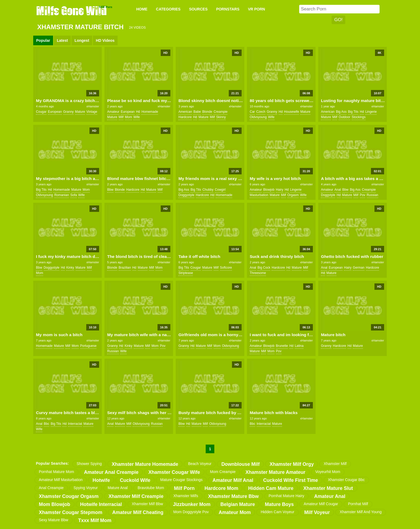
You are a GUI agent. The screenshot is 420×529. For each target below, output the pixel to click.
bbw (110, 190)
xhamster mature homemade (145, 464)
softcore (226, 268)
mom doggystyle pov (191, 512)
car (252, 112)
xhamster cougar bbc (346, 480)
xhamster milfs (186, 496)
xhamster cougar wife (174, 472)
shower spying (89, 464)
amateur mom (235, 512)
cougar (41, 112)
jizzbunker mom (192, 504)
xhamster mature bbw (233, 496)
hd (138, 112)
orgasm (293, 195)
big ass (341, 112)
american (185, 112)
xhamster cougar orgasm (69, 496)
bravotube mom (151, 488)
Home (142, 9)
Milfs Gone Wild (72, 10)
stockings (359, 117)
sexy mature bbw (54, 520)
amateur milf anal (233, 480)
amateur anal (330, 496)
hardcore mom (221, 488)
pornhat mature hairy (286, 496)
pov (363, 195)
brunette (282, 346)
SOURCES (198, 9)
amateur (113, 112)
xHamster (93, 106)
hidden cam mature (271, 488)
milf (121, 117)
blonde (207, 112)
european (55, 112)
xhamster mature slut (328, 488)
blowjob (269, 190)
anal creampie (51, 488)
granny (68, 112)
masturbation (259, 195)
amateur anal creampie (111, 472)
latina (299, 346)
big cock (264, 268)
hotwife (101, 480)
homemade (150, 112)
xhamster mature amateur (275, 472)
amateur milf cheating (138, 512)
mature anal (118, 488)
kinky (70, 268)
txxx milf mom (95, 520)
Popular (43, 40)
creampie (220, 112)
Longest (82, 40)
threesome (258, 273)
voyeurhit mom (328, 472)
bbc (46, 424)
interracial (75, 424)
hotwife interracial (101, 504)
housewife (291, 112)
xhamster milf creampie (136, 496)
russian (372, 195)
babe (197, 112)
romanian (62, 195)
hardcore (185, 117)
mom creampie (223, 472)
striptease (186, 273)
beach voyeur (200, 464)
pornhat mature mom (57, 472)
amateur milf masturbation (61, 480)
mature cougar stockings (181, 480)
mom (128, 117)
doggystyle (186, 195)
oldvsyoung (258, 117)
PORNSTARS (228, 9)
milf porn (184, 488)
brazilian (125, 268)
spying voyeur (86, 488)
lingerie (371, 112)
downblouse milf (240, 464)
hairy (280, 190)
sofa (74, 195)
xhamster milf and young (361, 512)
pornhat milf (358, 504)
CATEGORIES (168, 9)
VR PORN (257, 9)
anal (338, 190)
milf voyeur (317, 512)
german (359, 268)
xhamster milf (335, 464)
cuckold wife (135, 480)
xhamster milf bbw (147, 504)
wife (137, 117)
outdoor (344, 117)
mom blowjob (55, 504)
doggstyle (328, 195)
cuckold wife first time (291, 480)
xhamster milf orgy (292, 464)
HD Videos (105, 40)
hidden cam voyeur (277, 512)
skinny (221, 117)
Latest (62, 40)
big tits (353, 112)
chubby (208, 190)
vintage (92, 112)
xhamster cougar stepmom (71, 512)
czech (261, 112)
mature (80, 112)
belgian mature (238, 504)
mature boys (279, 504)
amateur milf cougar (321, 504)
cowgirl (220, 190)
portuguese (88, 346)
